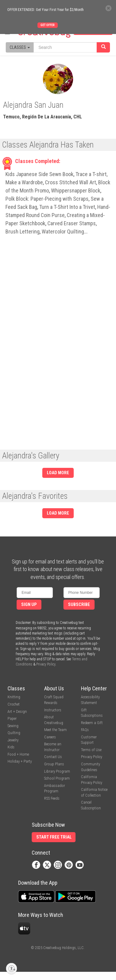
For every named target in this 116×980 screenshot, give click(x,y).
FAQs (85, 730)
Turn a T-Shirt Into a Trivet (67, 207)
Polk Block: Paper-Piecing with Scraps (47, 199)
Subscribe (79, 605)
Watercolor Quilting (63, 231)
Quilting (14, 733)
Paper (12, 718)
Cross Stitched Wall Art (71, 182)
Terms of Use (91, 750)
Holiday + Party (20, 761)
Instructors (53, 710)
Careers (50, 737)
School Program (57, 778)
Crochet (14, 704)
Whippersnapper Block (76, 191)
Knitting (14, 697)
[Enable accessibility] (11, 968)
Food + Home (18, 754)
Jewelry (13, 740)
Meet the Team (55, 730)
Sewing (13, 726)
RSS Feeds (52, 798)
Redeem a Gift (92, 723)
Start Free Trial (54, 837)
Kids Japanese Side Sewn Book (39, 174)
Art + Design (17, 711)
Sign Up (29, 605)
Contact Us (53, 757)
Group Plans (54, 764)
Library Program (57, 771)
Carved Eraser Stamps (72, 223)
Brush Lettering (23, 231)
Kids (11, 747)
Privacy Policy (46, 664)
